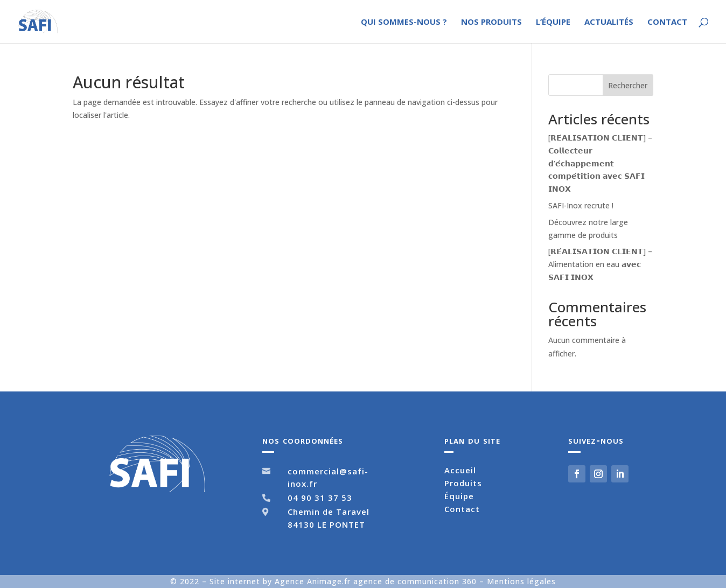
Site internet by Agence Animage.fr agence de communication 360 (344, 581)
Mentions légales (521, 581)
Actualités (609, 22)
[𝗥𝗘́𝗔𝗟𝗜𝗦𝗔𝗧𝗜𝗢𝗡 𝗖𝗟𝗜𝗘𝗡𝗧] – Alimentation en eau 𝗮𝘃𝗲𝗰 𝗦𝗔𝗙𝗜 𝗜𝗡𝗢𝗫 (600, 264)
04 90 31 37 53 (320, 498)
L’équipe (553, 22)
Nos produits (491, 22)
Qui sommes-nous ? (404, 22)
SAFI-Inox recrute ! (581, 205)
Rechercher (628, 85)
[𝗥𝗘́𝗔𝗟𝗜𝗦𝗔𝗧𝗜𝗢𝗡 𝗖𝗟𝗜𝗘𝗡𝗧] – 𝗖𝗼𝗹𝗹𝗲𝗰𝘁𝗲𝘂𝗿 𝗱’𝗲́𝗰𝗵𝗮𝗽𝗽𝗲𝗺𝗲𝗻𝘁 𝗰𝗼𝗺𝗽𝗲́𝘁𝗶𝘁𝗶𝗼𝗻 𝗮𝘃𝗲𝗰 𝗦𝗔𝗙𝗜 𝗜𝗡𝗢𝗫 (600, 163)
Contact (667, 22)
